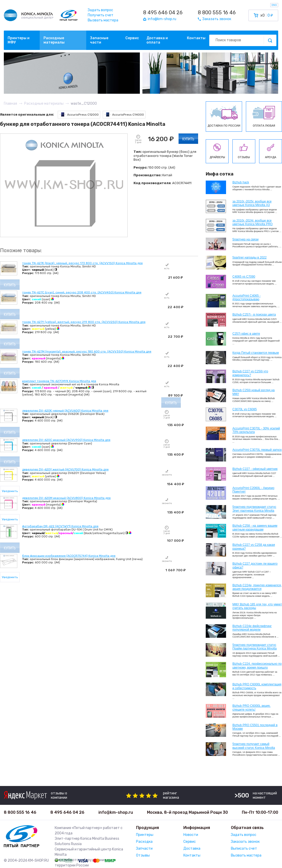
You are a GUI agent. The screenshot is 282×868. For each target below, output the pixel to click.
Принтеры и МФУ (19, 40)
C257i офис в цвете (246, 334)
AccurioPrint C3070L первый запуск (257, 450)
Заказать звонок (245, 842)
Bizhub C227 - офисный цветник (255, 469)
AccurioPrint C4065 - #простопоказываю (247, 297)
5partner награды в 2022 (249, 257)
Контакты (196, 38)
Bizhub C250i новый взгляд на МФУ (254, 392)
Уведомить (10, 491)
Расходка (144, 842)
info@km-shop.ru (116, 812)
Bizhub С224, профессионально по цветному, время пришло (257, 666)
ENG (274, 5)
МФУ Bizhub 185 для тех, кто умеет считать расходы (257, 606)
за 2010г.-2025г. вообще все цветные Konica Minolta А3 (252, 203)
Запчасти (144, 849)
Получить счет (101, 15)
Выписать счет (244, 849)
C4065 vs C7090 (244, 277)
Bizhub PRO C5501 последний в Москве (255, 727)
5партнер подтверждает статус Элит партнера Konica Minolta (254, 509)
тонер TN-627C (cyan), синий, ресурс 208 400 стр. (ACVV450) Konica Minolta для (82, 292)
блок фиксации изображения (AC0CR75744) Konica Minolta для (69, 556)
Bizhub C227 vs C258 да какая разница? (254, 547)
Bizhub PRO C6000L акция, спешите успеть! (251, 708)
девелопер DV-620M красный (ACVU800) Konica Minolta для (66, 498)
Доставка (192, 849)
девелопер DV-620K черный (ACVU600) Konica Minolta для (65, 411)
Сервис (132, 38)
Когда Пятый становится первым (256, 353)
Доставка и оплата (157, 40)
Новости (191, 835)
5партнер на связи (246, 239)
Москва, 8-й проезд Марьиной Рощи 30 (187, 812)
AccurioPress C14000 (124, 114)
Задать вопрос (100, 10)
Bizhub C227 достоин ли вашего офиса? (255, 565)
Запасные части (99, 40)
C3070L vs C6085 (245, 409)
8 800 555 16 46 (217, 12)
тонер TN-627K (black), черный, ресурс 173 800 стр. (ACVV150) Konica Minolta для (82, 263)
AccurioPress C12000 (79, 114)
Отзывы (143, 855)
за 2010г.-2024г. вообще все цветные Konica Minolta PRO (253, 222)
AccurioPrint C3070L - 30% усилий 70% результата (256, 430)
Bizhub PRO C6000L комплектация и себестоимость (257, 686)
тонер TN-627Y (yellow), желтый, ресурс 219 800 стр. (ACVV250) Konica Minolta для (84, 322)
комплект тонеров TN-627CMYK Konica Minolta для (59, 381)
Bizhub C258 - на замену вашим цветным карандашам (255, 527)
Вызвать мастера (103, 20)
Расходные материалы (54, 40)
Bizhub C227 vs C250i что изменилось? (250, 373)
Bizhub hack (241, 182)
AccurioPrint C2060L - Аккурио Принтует (253, 490)
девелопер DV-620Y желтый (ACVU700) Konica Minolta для (65, 469)
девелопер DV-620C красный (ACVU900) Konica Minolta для (66, 440)
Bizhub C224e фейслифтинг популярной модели (252, 628)
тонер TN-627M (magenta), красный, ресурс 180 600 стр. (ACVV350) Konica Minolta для (87, 351)
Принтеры (145, 835)
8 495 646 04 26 (163, 12)
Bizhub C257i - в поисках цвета (254, 315)
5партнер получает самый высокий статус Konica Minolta (254, 746)
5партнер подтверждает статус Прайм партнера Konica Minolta (255, 647)
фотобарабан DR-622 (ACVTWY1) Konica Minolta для (60, 526)
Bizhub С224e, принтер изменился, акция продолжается (257, 587)
